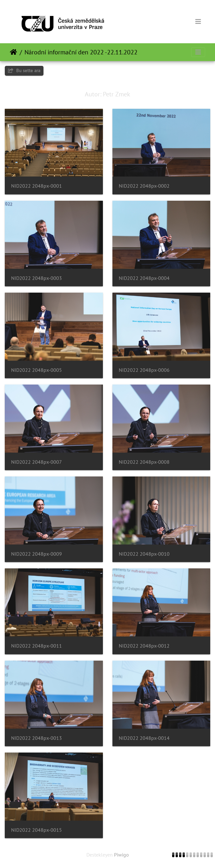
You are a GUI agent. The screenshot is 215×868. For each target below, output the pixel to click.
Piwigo (121, 855)
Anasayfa (13, 52)
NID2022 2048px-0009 (37, 554)
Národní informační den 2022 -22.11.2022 (81, 52)
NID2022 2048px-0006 (144, 370)
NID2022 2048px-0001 (37, 186)
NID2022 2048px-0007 (37, 462)
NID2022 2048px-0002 (144, 186)
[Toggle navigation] (198, 22)
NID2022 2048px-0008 (144, 462)
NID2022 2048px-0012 (144, 646)
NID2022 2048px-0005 (37, 370)
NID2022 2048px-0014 (144, 738)
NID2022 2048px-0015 (37, 830)
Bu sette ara (24, 70)
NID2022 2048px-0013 (37, 738)
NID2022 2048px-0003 (37, 278)
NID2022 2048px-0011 (37, 646)
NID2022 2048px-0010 (144, 554)
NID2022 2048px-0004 (144, 278)
